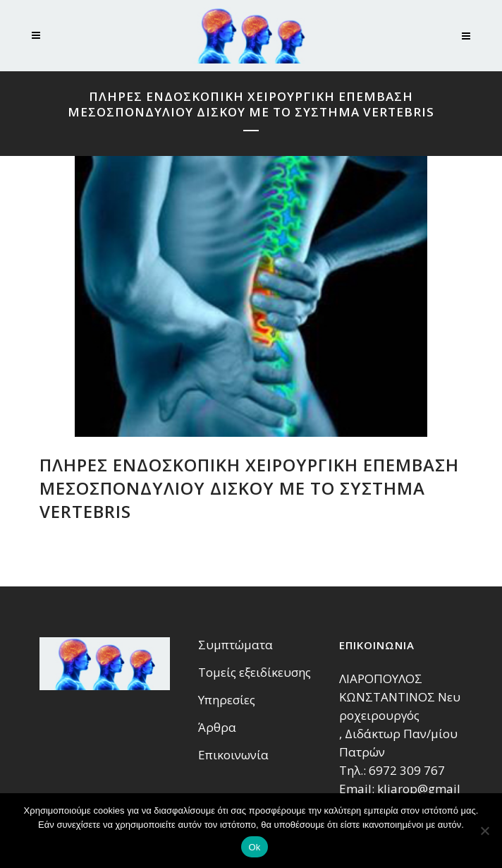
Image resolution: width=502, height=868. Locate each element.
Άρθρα (217, 728)
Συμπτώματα (235, 645)
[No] (484, 831)
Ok (254, 847)
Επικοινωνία (233, 755)
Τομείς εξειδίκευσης (255, 673)
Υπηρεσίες (227, 700)
